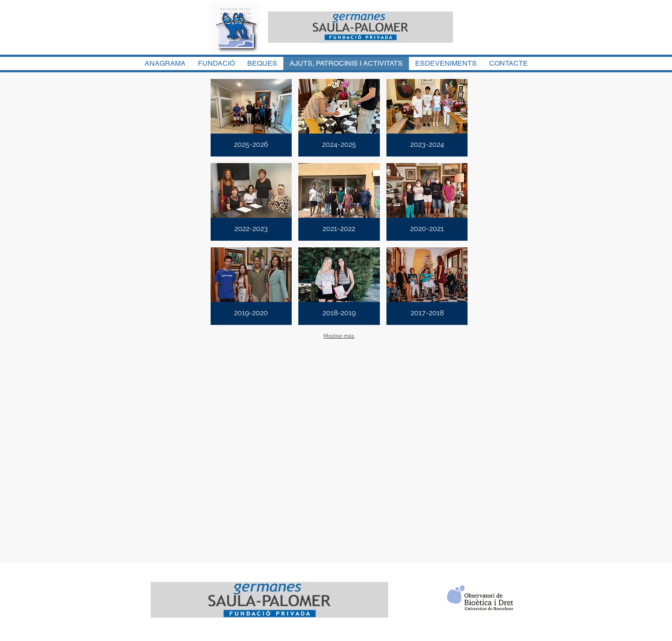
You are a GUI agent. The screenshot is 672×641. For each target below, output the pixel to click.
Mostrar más (339, 336)
